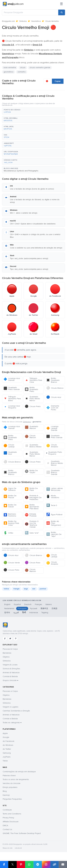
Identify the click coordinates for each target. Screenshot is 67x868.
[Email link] (63, 864)
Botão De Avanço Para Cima (11, 523)
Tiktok (5, 761)
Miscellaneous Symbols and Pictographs (21, 171)
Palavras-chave (9, 775)
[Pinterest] (16, 639)
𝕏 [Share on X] (13, 864)
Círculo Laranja (9, 446)
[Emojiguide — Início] (5, 625)
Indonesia (34, 613)
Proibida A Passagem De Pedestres (33, 498)
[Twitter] (10, 639)
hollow (6, 589)
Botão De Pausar (10, 497)
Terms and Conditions (12, 814)
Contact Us (7, 829)
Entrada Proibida (31, 515)
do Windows (8, 745)
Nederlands (9, 608)
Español (17, 604)
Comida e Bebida (10, 719)
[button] (33, 111)
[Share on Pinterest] (21, 864)
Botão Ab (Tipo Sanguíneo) (54, 523)
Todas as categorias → (12, 723)
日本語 (54, 608)
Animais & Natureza (11, 673)
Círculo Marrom (30, 437)
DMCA (5, 825)
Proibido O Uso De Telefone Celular (32, 524)
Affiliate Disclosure (11, 822)
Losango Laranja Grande (52, 428)
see (34, 589)
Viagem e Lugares (11, 707)
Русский (34, 608)
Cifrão (8, 533)
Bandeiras (7, 653)
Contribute (7, 810)
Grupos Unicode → (10, 680)
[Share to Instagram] (46, 864)
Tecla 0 (52, 505)
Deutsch (28, 604)
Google (6, 737)
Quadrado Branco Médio (33, 446)
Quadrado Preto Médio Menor (32, 399)
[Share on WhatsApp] (29, 864)
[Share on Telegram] (38, 864)
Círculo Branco (55, 388)
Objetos (6, 657)
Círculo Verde (12, 563)
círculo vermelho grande (40, 68)
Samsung (7, 753)
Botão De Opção (31, 471)
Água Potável (54, 515)
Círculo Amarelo (52, 446)
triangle (16, 589)
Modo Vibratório (53, 497)
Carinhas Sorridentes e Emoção (16, 711)
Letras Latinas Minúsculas (55, 489)
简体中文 (44, 608)
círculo (23, 68)
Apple (5, 733)
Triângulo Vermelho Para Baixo (12, 399)
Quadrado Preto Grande (12, 388)
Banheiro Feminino (10, 515)
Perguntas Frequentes (12, 799)
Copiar (58, 81)
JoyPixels (7, 757)
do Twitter (7, 749)
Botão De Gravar (10, 506)
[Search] (62, 12)
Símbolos (23, 21)
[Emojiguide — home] (13, 4)
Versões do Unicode (12, 783)
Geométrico (36, 21)
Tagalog (45, 613)
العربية (16, 613)
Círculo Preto (33, 406)
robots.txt (18, 848)
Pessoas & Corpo (10, 649)
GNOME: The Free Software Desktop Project (22, 833)
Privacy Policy (8, 818)
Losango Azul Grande (12, 379)
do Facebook (8, 741)
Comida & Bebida (10, 676)
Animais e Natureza (11, 715)
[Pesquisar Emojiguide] (30, 12)
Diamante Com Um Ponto (53, 408)
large (26, 589)
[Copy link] (54, 864)
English (7, 604)
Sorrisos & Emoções (11, 669)
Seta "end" (32, 533)
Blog (5, 791)
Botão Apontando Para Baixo (32, 507)
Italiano (49, 604)
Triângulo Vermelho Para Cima (33, 380)
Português (22, 608)
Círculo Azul (54, 397)
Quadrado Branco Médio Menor (55, 463)
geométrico (9, 72)
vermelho (22, 72)
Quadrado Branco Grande (53, 472)
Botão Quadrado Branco (53, 380)
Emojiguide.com (8, 21)
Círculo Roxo (33, 563)
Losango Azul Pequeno (12, 407)
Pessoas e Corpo (10, 691)
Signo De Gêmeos (10, 489)
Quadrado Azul (10, 453)
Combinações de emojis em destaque (19, 772)
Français (38, 604)
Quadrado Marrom (31, 427)
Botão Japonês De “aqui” (54, 534)
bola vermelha (10, 68)
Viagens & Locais (10, 665)
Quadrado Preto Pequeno (54, 453)
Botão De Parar (31, 489)
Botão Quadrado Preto (31, 389)
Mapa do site (8, 848)
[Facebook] (5, 639)
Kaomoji (6, 795)
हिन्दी (24, 613)
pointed (43, 589)
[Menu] (61, 4)
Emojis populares (10, 787)
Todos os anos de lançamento (16, 779)
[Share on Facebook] (4, 864)
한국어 (7, 613)
